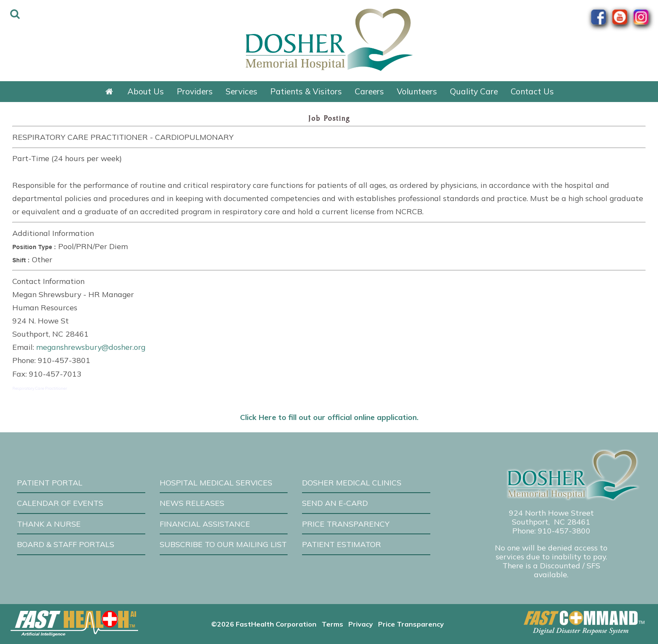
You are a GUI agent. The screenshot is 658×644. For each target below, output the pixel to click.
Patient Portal (50, 482)
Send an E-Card (335, 503)
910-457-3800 (564, 531)
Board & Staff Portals (66, 544)
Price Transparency (346, 524)
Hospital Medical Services (216, 482)
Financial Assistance (205, 524)
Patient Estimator (342, 544)
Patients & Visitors (306, 91)
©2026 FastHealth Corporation (264, 624)
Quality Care (474, 91)
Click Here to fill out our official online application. (329, 417)
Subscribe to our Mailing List (223, 544)
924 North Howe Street (551, 513)
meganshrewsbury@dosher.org (91, 347)
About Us (146, 91)
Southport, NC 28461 (551, 522)
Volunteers (417, 91)
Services (241, 91)
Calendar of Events (60, 503)
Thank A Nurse (49, 524)
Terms (332, 624)
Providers (195, 91)
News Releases (192, 503)
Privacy (361, 624)
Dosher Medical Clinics (352, 482)
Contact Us (532, 91)
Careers (369, 91)
